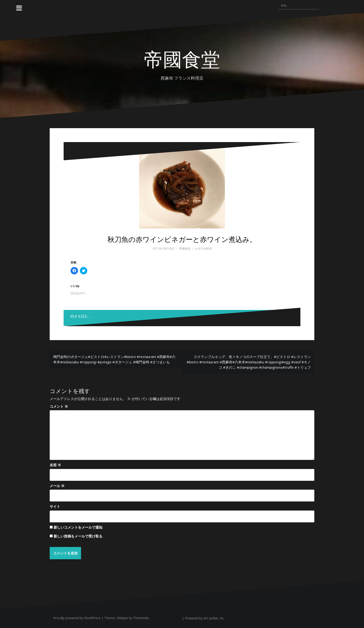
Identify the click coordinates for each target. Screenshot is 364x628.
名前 (55, 465)
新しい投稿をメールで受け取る (78, 536)
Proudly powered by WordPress (77, 618)
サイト (55, 506)
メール (57, 486)
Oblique (122, 618)
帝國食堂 (182, 59)
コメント (59, 406)
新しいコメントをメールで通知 (78, 527)
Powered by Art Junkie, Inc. (205, 618)
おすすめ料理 (203, 249)
